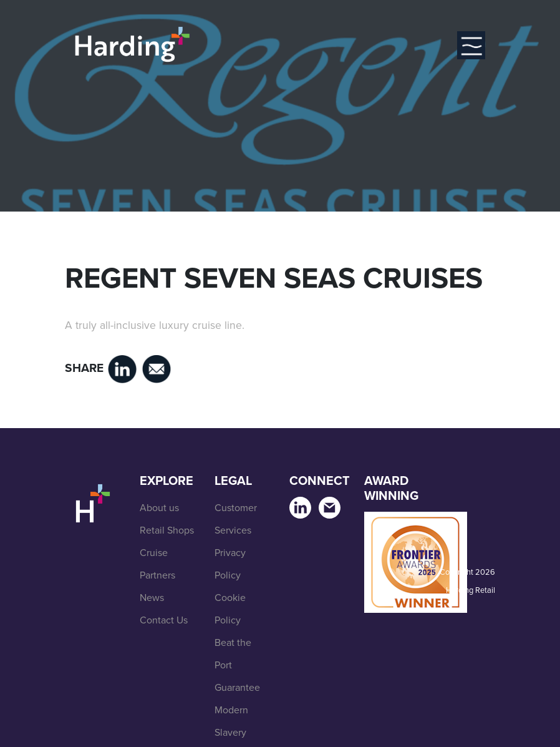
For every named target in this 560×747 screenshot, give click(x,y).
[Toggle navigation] (471, 45)
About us (159, 508)
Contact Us (164, 620)
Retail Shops (167, 530)
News (152, 598)
